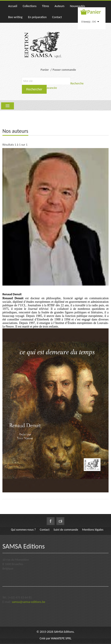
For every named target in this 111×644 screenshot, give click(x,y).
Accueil (13, 6)
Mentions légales (93, 530)
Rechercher (34, 89)
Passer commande (64, 70)
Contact (57, 17)
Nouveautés (77, 6)
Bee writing (15, 17)
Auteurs (59, 6)
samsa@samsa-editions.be (28, 602)
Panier (94, 12)
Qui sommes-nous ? (23, 530)
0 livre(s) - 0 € (90, 22)
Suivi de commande (66, 530)
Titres (46, 6)
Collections (30, 6)
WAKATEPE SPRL (61, 638)
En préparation (37, 17)
